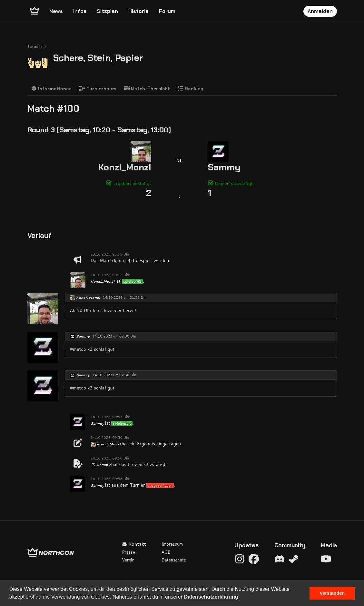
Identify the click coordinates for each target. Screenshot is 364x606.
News (56, 11)
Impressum (172, 544)
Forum (167, 11)
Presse (128, 552)
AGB (166, 552)
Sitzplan (107, 11)
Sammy (224, 167)
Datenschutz (174, 560)
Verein (128, 560)
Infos (80, 11)
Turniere (35, 46)
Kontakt (134, 544)
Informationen (52, 89)
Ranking (191, 89)
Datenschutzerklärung (211, 597)
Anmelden (320, 11)
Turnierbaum (98, 89)
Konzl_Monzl (125, 167)
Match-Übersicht (147, 89)
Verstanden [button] (332, 593)
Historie (138, 11)
